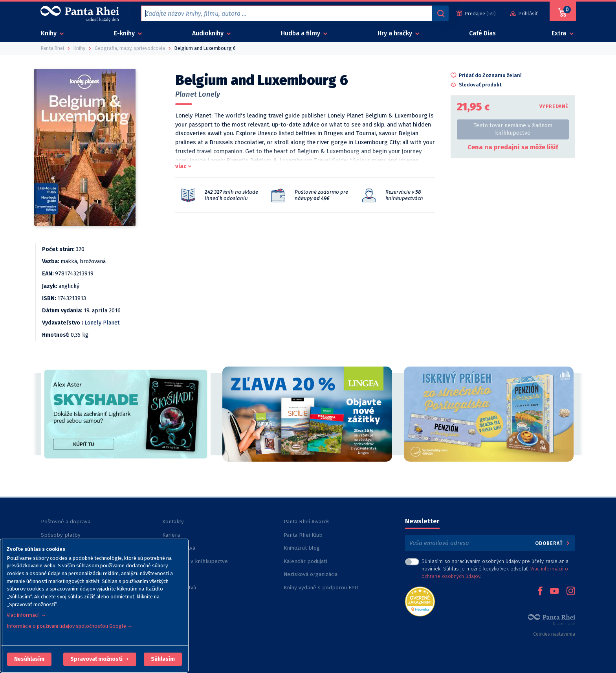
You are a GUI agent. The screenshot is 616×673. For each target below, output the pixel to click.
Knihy (49, 33)
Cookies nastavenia (554, 634)
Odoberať (553, 543)
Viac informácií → (26, 615)
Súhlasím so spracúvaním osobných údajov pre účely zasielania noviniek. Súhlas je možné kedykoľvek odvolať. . (495, 569)
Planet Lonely (198, 94)
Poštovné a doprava (66, 522)
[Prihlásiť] (524, 14)
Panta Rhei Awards (307, 522)
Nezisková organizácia (311, 574)
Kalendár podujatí (305, 561)
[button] (29, 659)
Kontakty (173, 522)
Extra (560, 33)
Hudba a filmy (301, 33)
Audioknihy (209, 33)
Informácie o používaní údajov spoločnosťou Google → (70, 626)
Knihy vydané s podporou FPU (321, 588)
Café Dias (482, 33)
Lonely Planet (102, 323)
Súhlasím (163, 659)
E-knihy (125, 33)
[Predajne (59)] (476, 14)
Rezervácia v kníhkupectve (195, 561)
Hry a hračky (396, 33)
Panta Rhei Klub (303, 535)
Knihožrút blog (302, 548)
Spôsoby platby (61, 535)
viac (181, 166)
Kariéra (171, 535)
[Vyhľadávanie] (440, 13)
